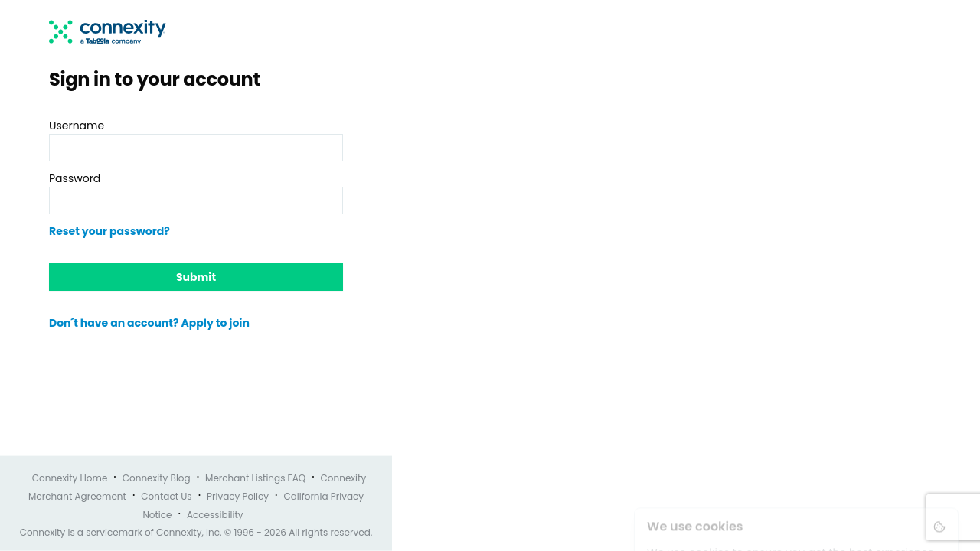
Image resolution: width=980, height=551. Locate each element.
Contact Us (166, 496)
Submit (196, 277)
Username (77, 126)
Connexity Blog (157, 478)
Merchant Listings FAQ (255, 478)
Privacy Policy (238, 496)
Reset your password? (109, 231)
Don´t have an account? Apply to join (149, 323)
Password (75, 178)
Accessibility (215, 515)
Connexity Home (70, 478)
